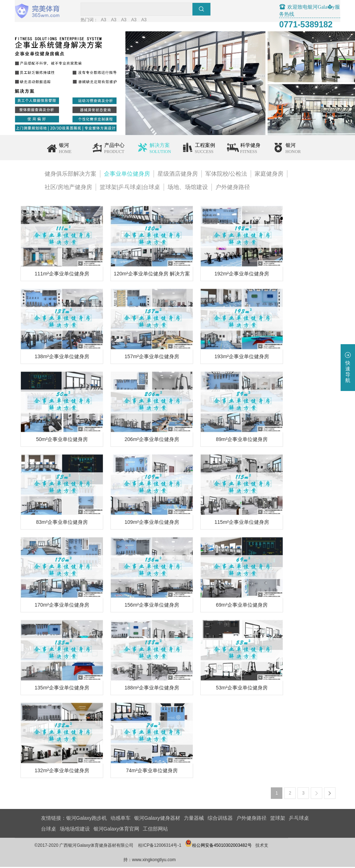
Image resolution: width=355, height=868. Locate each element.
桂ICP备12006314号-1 (186, 846)
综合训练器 (220, 819)
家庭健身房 (269, 175)
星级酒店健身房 (178, 175)
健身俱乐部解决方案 (70, 175)
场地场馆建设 (75, 830)
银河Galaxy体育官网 (117, 830)
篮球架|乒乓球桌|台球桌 (130, 188)
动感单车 (120, 819)
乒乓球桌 (299, 819)
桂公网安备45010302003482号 (244, 846)
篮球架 (278, 819)
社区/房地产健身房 (68, 188)
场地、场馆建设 (188, 188)
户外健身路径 (233, 188)
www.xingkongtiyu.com (180, 861)
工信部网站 (155, 830)
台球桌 (49, 830)
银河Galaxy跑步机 (87, 819)
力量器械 (194, 819)
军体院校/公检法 (226, 175)
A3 (144, 21)
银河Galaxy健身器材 (157, 819)
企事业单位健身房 (127, 175)
